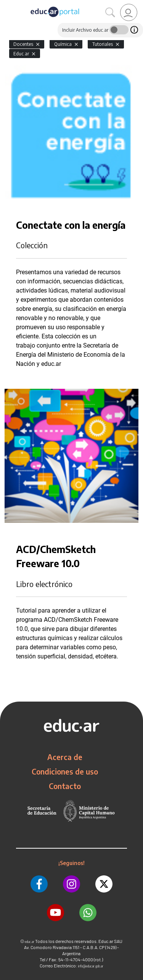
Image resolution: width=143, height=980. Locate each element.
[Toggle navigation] (7, 4)
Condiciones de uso (65, 771)
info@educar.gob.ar (91, 966)
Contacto (65, 786)
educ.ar (30, 942)
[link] (129, 12)
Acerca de (65, 757)
